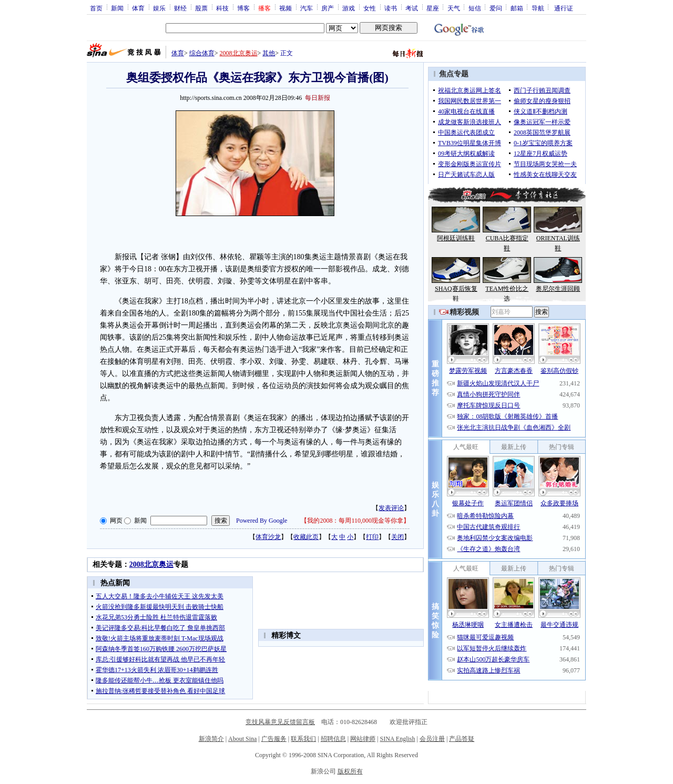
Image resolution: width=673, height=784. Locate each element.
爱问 (496, 8)
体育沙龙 (268, 537)
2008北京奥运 (239, 53)
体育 (138, 8)
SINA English (397, 739)
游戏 (349, 8)
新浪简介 (211, 739)
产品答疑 (462, 739)
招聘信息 (333, 739)
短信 (475, 8)
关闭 (397, 537)
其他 (269, 53)
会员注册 (432, 739)
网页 (116, 521)
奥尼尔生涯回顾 (558, 289)
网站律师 (363, 739)
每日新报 (318, 98)
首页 (96, 8)
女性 (370, 8)
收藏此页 (306, 537)
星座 (433, 8)
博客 (243, 8)
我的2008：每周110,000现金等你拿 (355, 521)
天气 (454, 8)
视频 (285, 8)
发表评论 (391, 508)
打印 (372, 537)
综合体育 (202, 53)
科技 (222, 8)
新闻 (117, 8)
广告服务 (274, 739)
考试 (412, 8)
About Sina (242, 739)
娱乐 (159, 8)
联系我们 (303, 739)
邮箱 (517, 8)
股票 (201, 8)
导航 (538, 8)
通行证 (564, 8)
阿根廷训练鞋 (456, 238)
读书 (391, 8)
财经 (180, 8)
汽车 (307, 8)
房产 (328, 8)
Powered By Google (262, 521)
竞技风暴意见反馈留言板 (280, 722)
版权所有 (350, 771)
